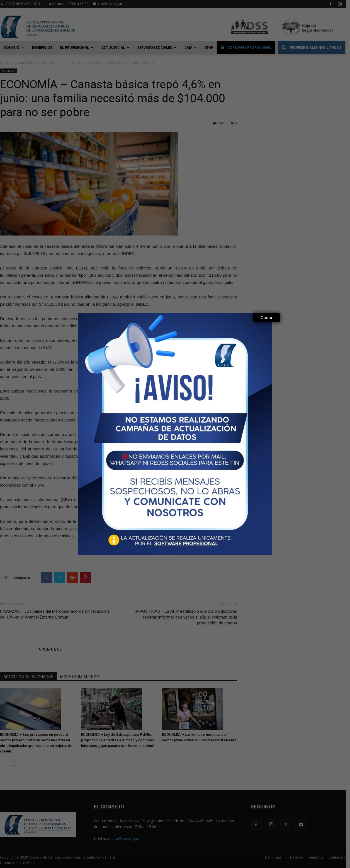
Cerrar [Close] (267, 317)
